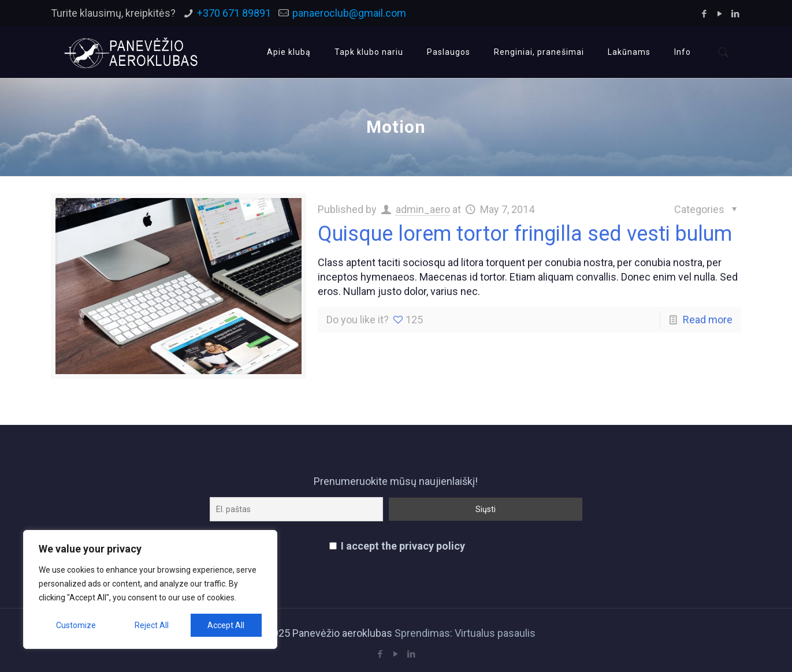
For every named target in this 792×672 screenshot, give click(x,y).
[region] (150, 589)
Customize (76, 625)
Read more (708, 320)
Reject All (152, 625)
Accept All (226, 625)
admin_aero (423, 209)
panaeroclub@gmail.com (349, 13)
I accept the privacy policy (397, 546)
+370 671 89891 (234, 13)
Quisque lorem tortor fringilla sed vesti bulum (525, 234)
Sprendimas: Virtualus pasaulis (465, 633)
